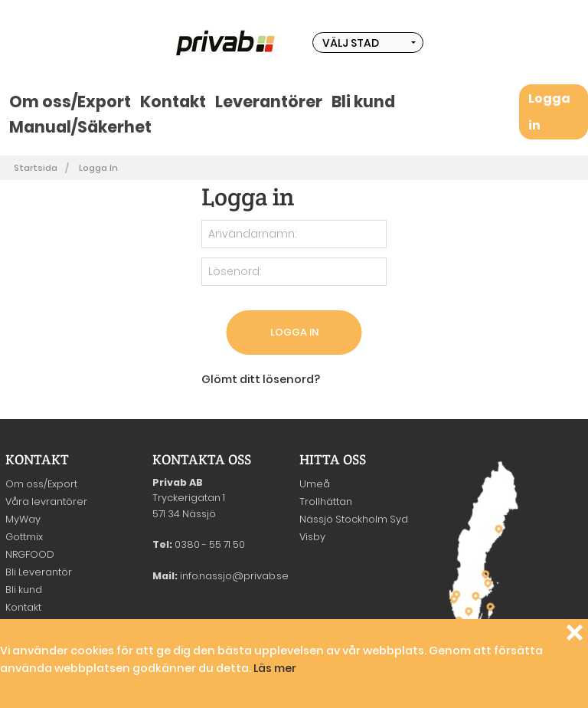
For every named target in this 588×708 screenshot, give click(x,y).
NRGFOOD (30, 554)
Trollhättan (326, 501)
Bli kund (363, 102)
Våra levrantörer (46, 501)
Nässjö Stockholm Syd (354, 519)
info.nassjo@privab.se (234, 576)
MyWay (23, 519)
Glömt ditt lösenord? (261, 379)
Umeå (315, 484)
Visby (312, 537)
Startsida (36, 168)
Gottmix (24, 537)
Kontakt (173, 102)
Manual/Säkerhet (80, 127)
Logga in (98, 168)
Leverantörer (269, 102)
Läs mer (275, 668)
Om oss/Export (70, 102)
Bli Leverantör (39, 572)
